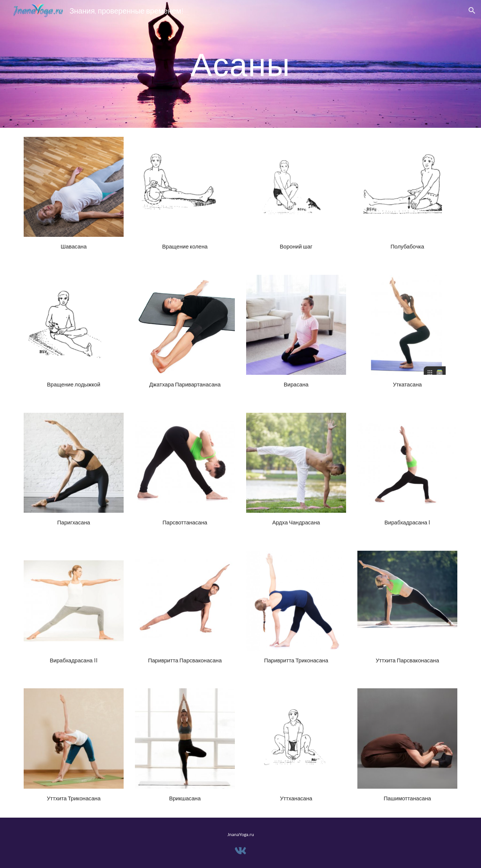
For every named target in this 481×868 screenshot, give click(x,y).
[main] (240, 64)
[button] (472, 11)
